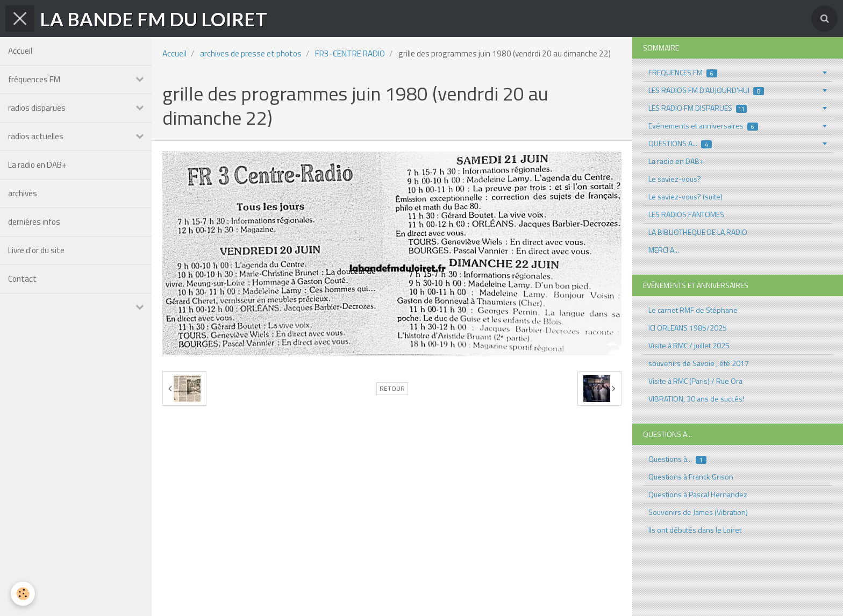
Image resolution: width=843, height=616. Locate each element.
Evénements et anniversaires (703, 126)
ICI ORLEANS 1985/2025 (688, 328)
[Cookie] (23, 594)
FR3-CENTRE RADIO (350, 53)
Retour (392, 389)
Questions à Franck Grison (691, 477)
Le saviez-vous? (675, 179)
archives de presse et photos (251, 53)
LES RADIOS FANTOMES (686, 214)
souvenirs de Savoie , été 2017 (699, 363)
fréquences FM (34, 79)
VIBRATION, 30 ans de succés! (696, 399)
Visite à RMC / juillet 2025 (689, 345)
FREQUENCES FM (683, 72)
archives (23, 193)
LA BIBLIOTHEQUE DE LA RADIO (698, 232)
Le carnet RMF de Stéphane (693, 310)
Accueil (20, 51)
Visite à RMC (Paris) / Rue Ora (695, 381)
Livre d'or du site (36, 250)
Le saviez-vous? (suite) (685, 196)
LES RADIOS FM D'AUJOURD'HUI (706, 90)
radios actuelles (36, 136)
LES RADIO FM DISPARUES (698, 108)
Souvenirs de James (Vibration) (698, 512)
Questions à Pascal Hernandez (698, 494)
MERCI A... (664, 250)
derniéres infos (34, 222)
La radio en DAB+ (37, 165)
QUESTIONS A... (680, 143)
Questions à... (677, 459)
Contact (22, 279)
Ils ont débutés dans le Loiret (695, 530)
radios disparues (37, 108)
